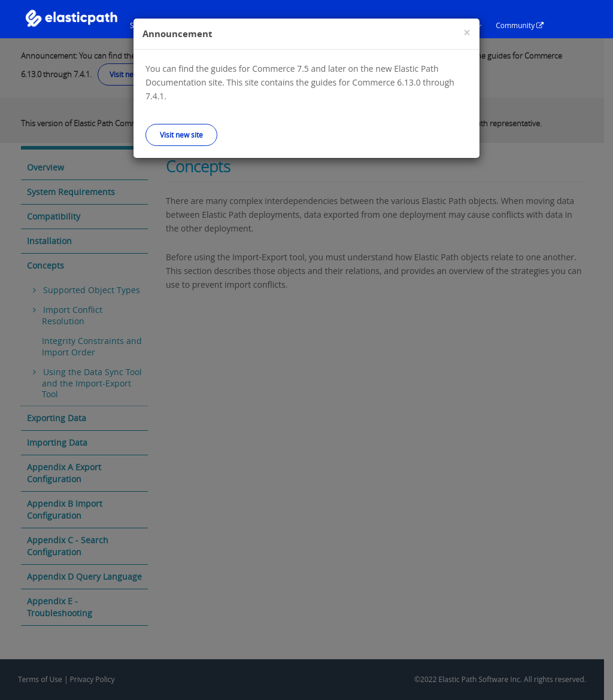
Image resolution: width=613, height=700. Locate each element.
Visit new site (181, 135)
